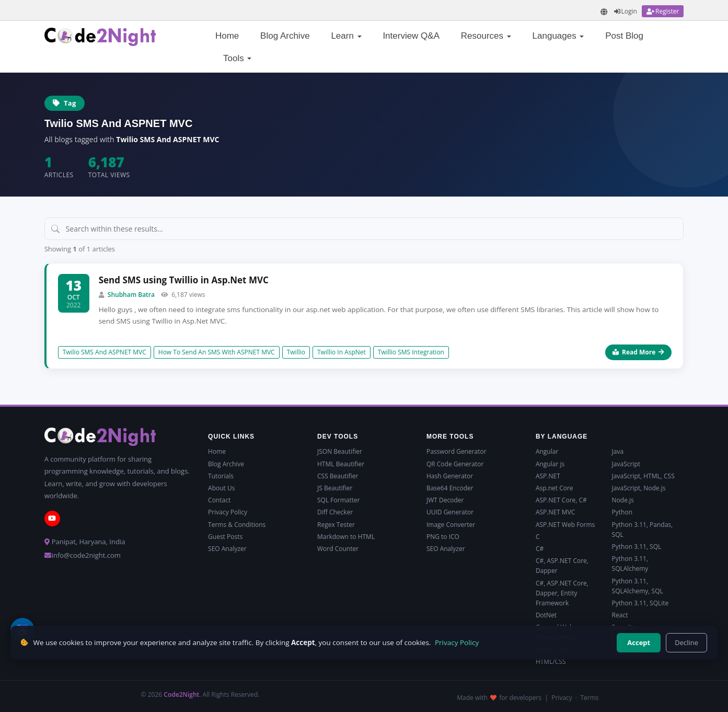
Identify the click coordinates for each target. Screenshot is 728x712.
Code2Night (181, 694)
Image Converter (451, 525)
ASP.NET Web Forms (565, 525)
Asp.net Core (554, 488)
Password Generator (457, 451)
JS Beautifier (335, 488)
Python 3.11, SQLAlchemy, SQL (638, 586)
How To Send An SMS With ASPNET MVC (217, 352)
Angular (547, 451)
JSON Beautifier (340, 451)
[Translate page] (604, 12)
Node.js (623, 500)
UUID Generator (450, 512)
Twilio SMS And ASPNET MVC (105, 352)
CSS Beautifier (338, 476)
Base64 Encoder (450, 488)
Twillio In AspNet (342, 352)
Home (227, 36)
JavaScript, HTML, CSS (643, 476)
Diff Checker (335, 512)
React (620, 615)
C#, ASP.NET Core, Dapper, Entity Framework (562, 593)
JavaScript (626, 464)
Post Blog (624, 36)
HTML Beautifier (341, 464)
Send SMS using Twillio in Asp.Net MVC (184, 280)
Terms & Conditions (237, 525)
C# (540, 549)
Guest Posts (225, 537)
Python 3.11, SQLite (640, 603)
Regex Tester (336, 525)
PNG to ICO (443, 537)
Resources (486, 36)
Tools (237, 58)
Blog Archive (285, 36)
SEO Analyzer (227, 549)
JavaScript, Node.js (639, 488)
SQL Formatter (339, 500)
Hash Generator (450, 476)
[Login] (626, 11)
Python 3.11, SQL (637, 547)
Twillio (296, 352)
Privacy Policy (228, 512)
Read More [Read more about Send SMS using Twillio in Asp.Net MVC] (638, 352)
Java (618, 451)
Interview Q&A (411, 36)
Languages (558, 36)
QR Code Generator (455, 464)
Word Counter (338, 549)
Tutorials (221, 476)
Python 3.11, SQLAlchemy (630, 564)
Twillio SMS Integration (411, 352)
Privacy (562, 698)
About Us (221, 488)
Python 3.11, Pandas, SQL (643, 530)
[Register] (663, 11)
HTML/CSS (551, 662)
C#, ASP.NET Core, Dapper (562, 566)
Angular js (550, 464)
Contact (219, 500)
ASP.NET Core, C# (561, 500)
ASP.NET (548, 476)
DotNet (546, 615)
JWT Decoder (445, 500)
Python (622, 512)
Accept (639, 642)
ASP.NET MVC (555, 512)
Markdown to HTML (346, 537)
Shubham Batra (131, 295)
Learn (346, 36)
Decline (686, 642)
